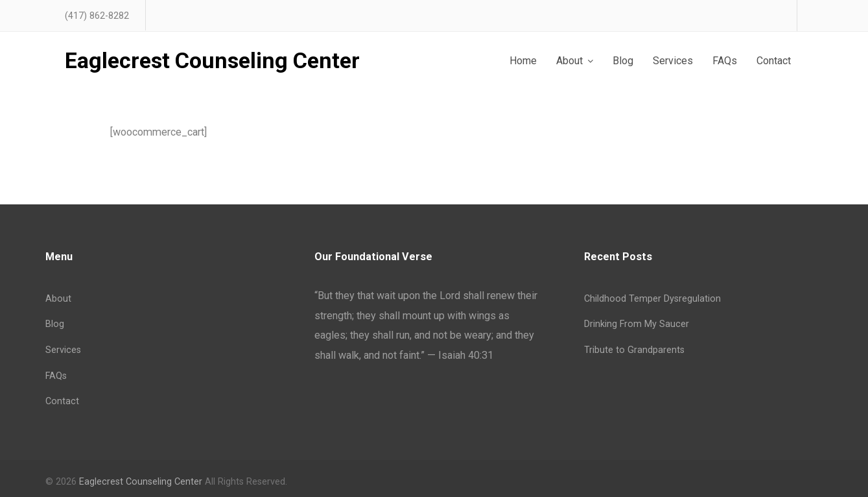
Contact (62, 401)
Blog (55, 324)
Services (63, 350)
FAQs (56, 376)
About (58, 299)
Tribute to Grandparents (634, 350)
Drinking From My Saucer (637, 324)
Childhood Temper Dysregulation (652, 299)
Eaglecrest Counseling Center (212, 61)
